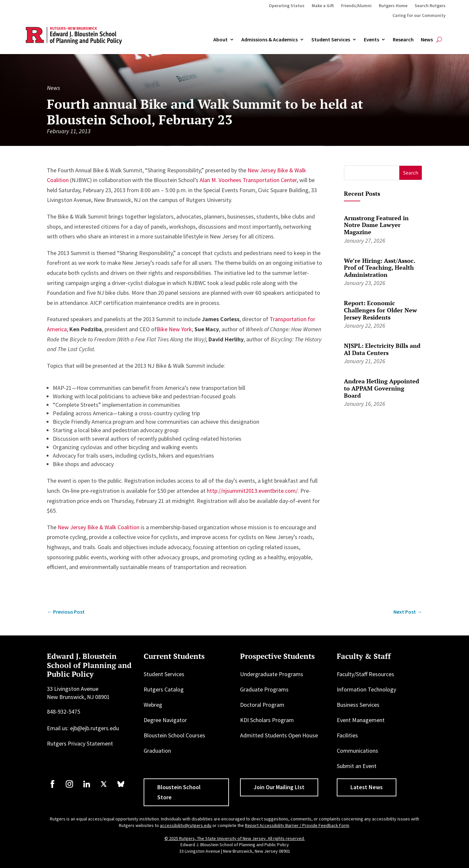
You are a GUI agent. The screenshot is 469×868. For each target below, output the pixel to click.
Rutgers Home (393, 6)
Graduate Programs (264, 689)
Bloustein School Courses (174, 735)
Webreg (153, 705)
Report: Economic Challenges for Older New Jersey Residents (380, 310)
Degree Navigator (165, 720)
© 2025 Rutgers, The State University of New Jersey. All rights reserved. (235, 838)
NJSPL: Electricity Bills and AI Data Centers (382, 349)
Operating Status (287, 6)
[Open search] (439, 40)
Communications (357, 751)
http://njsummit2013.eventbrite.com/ (252, 491)
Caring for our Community (419, 16)
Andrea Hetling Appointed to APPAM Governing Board (382, 388)
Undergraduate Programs (272, 674)
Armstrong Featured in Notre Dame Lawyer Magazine (376, 225)
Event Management (361, 720)
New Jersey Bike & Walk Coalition (99, 527)
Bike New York (174, 329)
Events (371, 40)
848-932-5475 (64, 711)
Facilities (347, 735)
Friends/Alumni (356, 6)
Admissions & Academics (270, 40)
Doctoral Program (262, 705)
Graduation (157, 751)
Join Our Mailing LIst (279, 787)
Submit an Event (357, 766)
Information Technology (366, 689)
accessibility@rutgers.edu (186, 825)
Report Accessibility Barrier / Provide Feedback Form (297, 825)
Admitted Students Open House (279, 735)
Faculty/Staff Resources (365, 674)
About (220, 40)
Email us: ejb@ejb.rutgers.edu (83, 728)
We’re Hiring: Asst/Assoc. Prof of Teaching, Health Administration (379, 268)
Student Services (331, 40)
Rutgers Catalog (164, 689)
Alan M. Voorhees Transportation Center (248, 180)
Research (403, 40)
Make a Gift (323, 6)
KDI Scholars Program (267, 720)
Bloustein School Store (179, 792)
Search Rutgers (430, 6)
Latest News (367, 787)
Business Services (358, 705)
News (427, 40)
